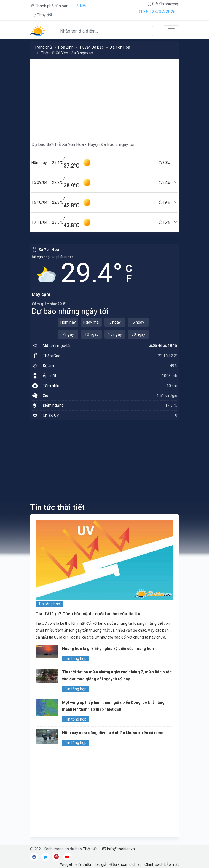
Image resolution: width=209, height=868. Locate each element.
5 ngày (138, 322)
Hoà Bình (66, 47)
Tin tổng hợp (49, 604)
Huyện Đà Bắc (92, 47)
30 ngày (138, 334)
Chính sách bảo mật (162, 864)
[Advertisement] (104, 98)
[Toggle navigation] (171, 31)
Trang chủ (43, 47)
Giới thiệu (83, 864)
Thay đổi (42, 15)
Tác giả (100, 864)
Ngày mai (91, 322)
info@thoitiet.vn (119, 849)
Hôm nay (68, 322)
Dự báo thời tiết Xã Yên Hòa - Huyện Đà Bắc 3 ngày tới (83, 145)
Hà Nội (80, 6)
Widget (66, 864)
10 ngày (92, 334)
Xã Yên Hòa (120, 47)
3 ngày (115, 322)
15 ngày (115, 334)
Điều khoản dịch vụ (125, 864)
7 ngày (68, 334)
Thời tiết (90, 849)
